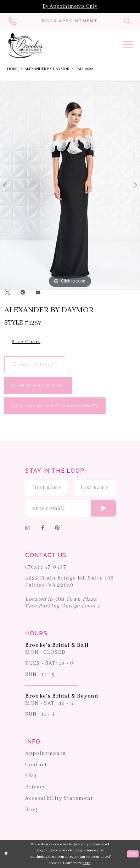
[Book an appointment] (70, 21)
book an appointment (38, 385)
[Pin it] (23, 293)
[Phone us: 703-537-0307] (13, 21)
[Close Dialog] (6, 854)
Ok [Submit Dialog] (133, 854)
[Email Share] (38, 293)
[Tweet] (7, 293)
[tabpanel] (70, 185)
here (86, 863)
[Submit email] (103, 508)
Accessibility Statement (59, 798)
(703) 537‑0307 (46, 567)
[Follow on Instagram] (28, 529)
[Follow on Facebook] (43, 529)
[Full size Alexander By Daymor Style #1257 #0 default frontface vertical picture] (70, 185)
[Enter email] (71, 508)
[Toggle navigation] (128, 46)
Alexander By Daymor (47, 69)
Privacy (35, 787)
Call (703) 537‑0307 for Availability (55, 406)
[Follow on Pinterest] (57, 529)
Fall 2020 (84, 69)
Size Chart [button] (26, 342)
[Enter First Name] (46, 488)
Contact (36, 765)
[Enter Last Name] (95, 488)
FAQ (31, 776)
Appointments (45, 753)
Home (13, 69)
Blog (31, 810)
